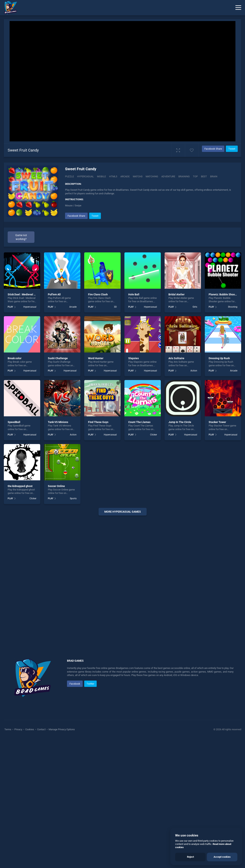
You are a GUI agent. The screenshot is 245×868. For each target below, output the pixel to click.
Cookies (30, 801)
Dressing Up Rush (219, 430)
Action (194, 443)
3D (115, 379)
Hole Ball (134, 366)
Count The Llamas (139, 494)
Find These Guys (98, 494)
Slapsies (134, 430)
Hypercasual (85, 176)
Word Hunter (96, 430)
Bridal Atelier (176, 366)
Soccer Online (56, 558)
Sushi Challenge (58, 430)
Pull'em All (54, 366)
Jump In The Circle (180, 494)
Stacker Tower (217, 494)
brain (214, 176)
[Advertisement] (122, 284)
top (195, 176)
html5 (113, 176)
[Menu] (238, 8)
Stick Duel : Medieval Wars (24, 366)
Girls (195, 379)
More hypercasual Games (123, 584)
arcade (125, 176)
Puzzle (69, 176)
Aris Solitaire (176, 430)
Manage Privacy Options (61, 801)
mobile (101, 176)
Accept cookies (222, 857)
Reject (190, 857)
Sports (73, 570)
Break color (15, 430)
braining (184, 176)
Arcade (73, 379)
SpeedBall (14, 494)
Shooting (233, 379)
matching (152, 176)
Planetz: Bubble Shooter (223, 366)
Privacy (18, 801)
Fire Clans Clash (98, 366)
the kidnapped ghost (20, 558)
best (204, 176)
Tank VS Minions (58, 494)
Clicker (154, 506)
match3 (138, 176)
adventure (168, 176)
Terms (8, 801)
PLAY (10, 379)
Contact (41, 801)
